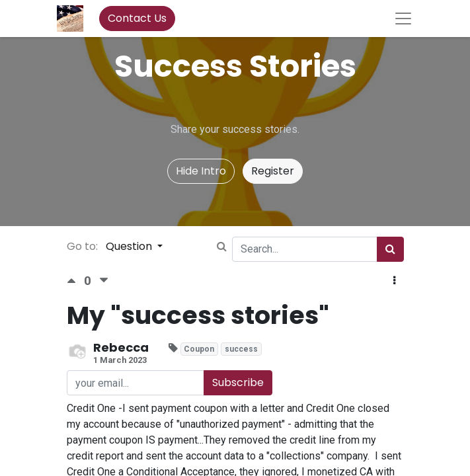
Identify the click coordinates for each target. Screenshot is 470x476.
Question (130, 246)
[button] (394, 281)
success (241, 349)
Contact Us (137, 18)
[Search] (390, 249)
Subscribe (238, 382)
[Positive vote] (75, 281)
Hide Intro (201, 171)
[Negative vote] (104, 281)
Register (273, 171)
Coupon (199, 349)
